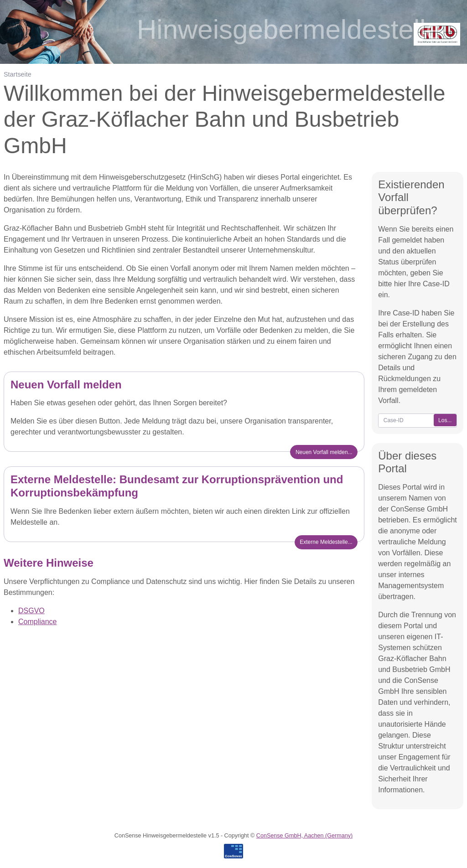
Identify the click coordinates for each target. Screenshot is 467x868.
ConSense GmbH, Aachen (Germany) (304, 836)
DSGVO (31, 611)
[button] (326, 542)
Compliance (37, 622)
